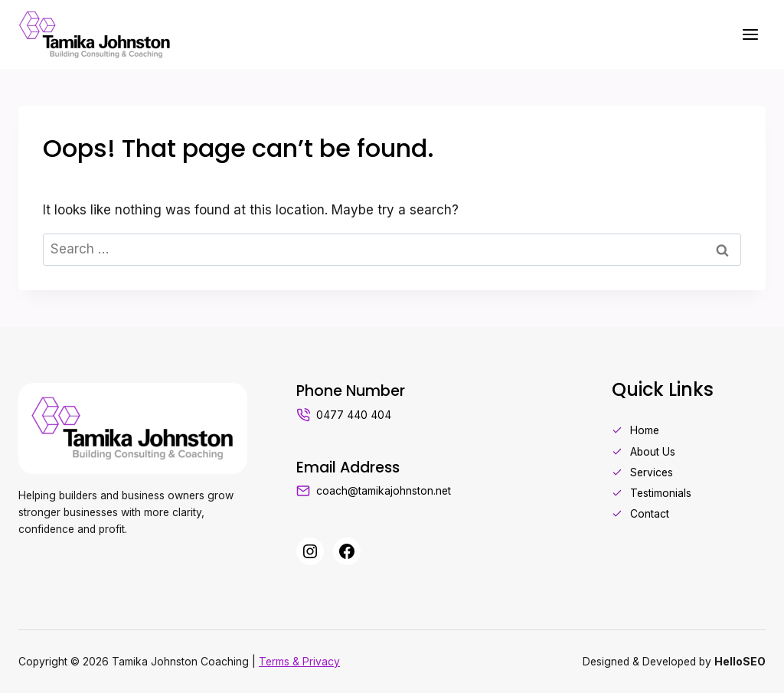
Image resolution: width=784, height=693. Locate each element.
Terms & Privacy (299, 662)
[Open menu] (750, 34)
